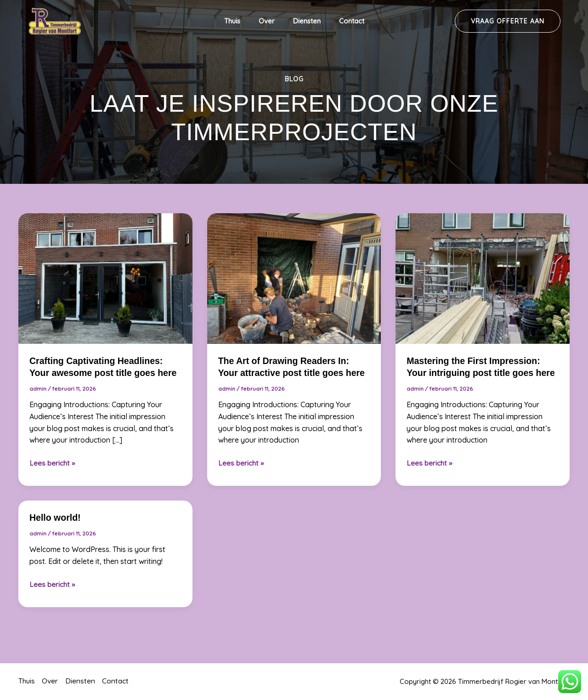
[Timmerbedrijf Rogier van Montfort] (55, 20)
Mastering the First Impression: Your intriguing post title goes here (475, 373)
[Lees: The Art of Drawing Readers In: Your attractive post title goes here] (294, 278)
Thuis (239, 21)
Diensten (305, 21)
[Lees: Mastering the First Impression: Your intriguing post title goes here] (483, 278)
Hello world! (56, 529)
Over (269, 21)
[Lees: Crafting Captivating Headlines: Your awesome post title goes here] (105, 278)
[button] (508, 21)
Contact (345, 21)
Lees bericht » (53, 463)
